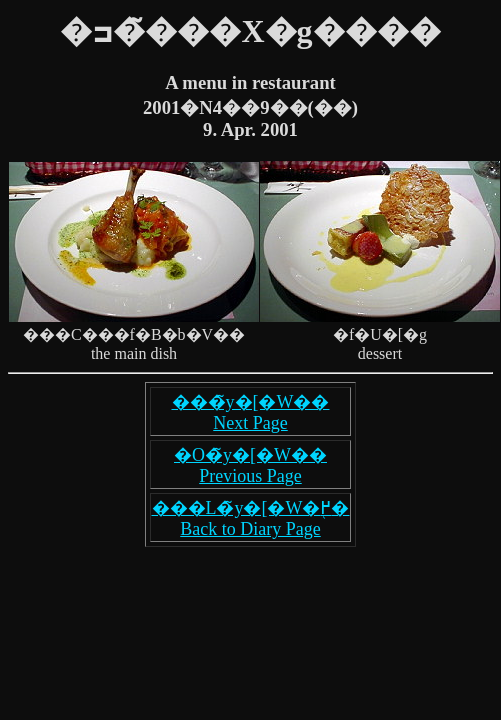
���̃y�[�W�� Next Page (251, 412)
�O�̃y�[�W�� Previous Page (250, 465)
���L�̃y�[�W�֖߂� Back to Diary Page (251, 518)
